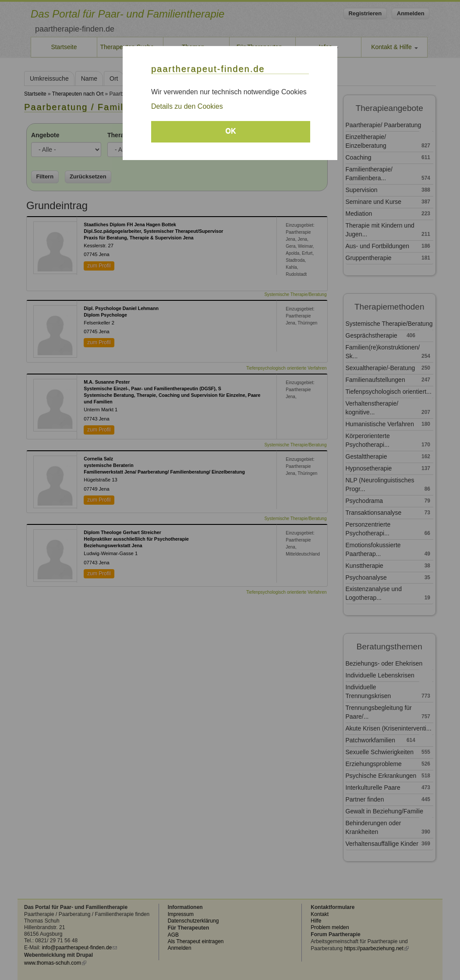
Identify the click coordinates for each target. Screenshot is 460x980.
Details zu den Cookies (187, 106)
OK (231, 131)
